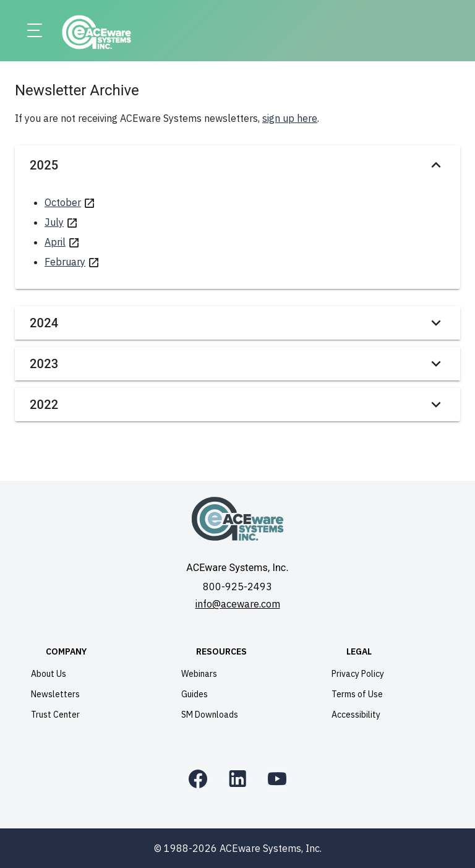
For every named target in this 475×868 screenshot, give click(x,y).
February (65, 262)
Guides (195, 694)
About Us (49, 674)
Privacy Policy (358, 674)
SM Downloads (210, 715)
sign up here (290, 118)
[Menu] (35, 31)
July (54, 222)
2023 (237, 364)
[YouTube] (277, 779)
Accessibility (356, 715)
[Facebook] (198, 779)
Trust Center (55, 715)
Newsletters (55, 694)
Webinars (199, 674)
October (63, 202)
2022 (237, 405)
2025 (237, 165)
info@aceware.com (238, 604)
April (55, 242)
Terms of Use (357, 694)
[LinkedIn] (237, 779)
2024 (237, 323)
